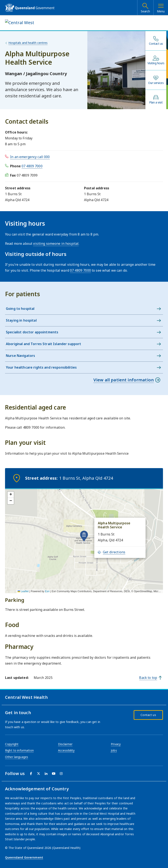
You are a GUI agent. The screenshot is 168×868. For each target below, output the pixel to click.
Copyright (12, 744)
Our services (156, 83)
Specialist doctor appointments (32, 332)
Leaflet (23, 591)
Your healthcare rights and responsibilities (41, 367)
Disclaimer (65, 744)
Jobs (114, 750)
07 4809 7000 (32, 166)
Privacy (116, 744)
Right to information (19, 750)
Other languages (17, 757)
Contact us (156, 44)
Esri (47, 591)
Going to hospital (20, 309)
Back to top (148, 678)
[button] (84, 536)
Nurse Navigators (20, 356)
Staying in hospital (21, 320)
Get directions (112, 552)
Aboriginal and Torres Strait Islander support (43, 344)
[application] (84, 541)
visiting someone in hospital (56, 244)
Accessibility (66, 750)
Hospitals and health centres (28, 43)
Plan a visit (156, 102)
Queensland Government (24, 857)
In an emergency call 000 (30, 157)
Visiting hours (156, 63)
